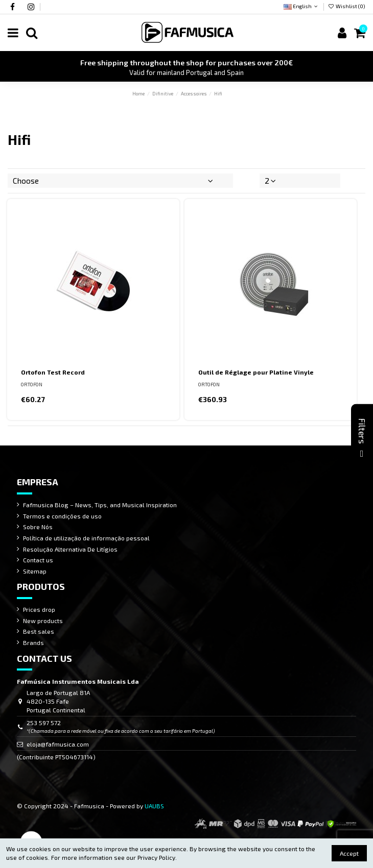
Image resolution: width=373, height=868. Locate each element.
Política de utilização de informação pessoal (86, 538)
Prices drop (39, 609)
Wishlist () (347, 6)
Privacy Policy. (157, 857)
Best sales (39, 631)
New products (43, 621)
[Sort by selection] (120, 181)
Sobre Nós (38, 527)
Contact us (38, 560)
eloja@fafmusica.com (58, 744)
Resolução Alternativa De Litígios (70, 549)
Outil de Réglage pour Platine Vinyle (256, 372)
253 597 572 (44, 723)
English (301, 6)
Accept (349, 853)
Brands (33, 642)
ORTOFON (32, 384)
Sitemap (35, 571)
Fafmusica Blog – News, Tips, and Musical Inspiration (100, 505)
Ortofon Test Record (53, 372)
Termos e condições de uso (62, 516)
